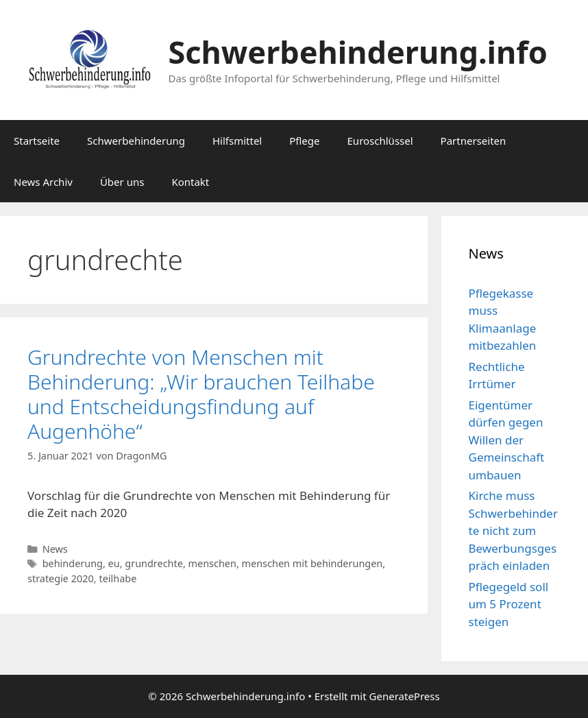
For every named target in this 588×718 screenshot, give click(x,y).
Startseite (37, 141)
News (55, 549)
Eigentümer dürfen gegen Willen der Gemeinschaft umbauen (507, 440)
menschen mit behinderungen (313, 563)
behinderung (73, 563)
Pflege (304, 141)
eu (114, 563)
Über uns (122, 182)
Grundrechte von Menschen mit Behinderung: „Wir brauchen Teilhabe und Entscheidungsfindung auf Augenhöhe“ (201, 394)
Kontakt (190, 182)
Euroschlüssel (380, 141)
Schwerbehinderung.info (358, 52)
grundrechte (154, 563)
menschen (212, 563)
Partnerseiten (474, 141)
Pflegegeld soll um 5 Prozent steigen (509, 604)
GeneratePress (405, 696)
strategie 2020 (61, 578)
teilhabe (118, 578)
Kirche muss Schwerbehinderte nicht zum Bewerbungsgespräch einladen (513, 530)
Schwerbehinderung (136, 141)
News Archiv (43, 182)
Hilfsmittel (237, 141)
